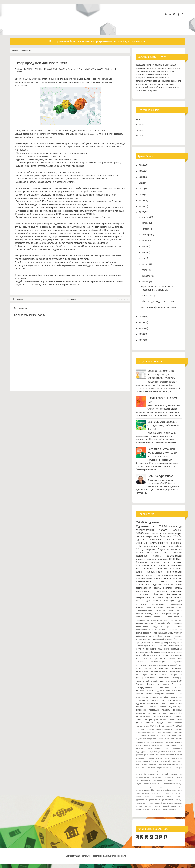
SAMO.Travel (155, 726)
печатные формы (144, 607)
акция (149, 691)
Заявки (139, 572)
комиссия (170, 755)
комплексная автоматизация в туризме (159, 662)
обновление (161, 569)
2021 (141, 189)
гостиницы (169, 585)
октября (145, 229)
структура (149, 797)
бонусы (161, 549)
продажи (176, 543)
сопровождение (143, 630)
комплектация (142, 665)
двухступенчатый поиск (164, 742)
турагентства (175, 569)
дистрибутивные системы (159, 745)
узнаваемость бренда (172, 800)
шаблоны (145, 655)
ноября (145, 223)
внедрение (160, 546)
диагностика (161, 659)
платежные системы (164, 607)
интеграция (159, 533)
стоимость (148, 716)
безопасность (175, 610)
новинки (177, 530)
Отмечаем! (177, 684)
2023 (141, 177)
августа (145, 241)
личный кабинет (174, 665)
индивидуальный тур (144, 752)
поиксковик (141, 710)
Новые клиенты (144, 569)
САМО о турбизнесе (160, 476)
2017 (141, 212)
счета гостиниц (174, 797)
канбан (151, 755)
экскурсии (161, 610)
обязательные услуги (172, 764)
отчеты (140, 536)
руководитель (142, 652)
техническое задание (172, 716)
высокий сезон (174, 694)
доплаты (154, 697)
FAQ (137, 726)
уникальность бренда (144, 803)
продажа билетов (148, 675)
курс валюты (158, 700)
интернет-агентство (145, 597)
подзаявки (158, 626)
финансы (158, 594)
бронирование (174, 594)
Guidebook (167, 655)
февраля (146, 276)
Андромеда (141, 562)
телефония (176, 565)
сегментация (141, 713)
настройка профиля (165, 703)
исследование (160, 752)
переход (139, 671)
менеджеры (175, 533)
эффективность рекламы (165, 681)
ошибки (178, 703)
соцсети (140, 553)
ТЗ (151, 659)
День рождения (154, 601)
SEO (162, 726)
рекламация (176, 649)
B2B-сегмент (176, 723)
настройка (176, 591)
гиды (152, 742)
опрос (148, 768)
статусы (139, 797)
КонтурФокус (149, 732)
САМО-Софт (53, 69)
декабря (145, 217)
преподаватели (145, 780)
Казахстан (140, 732)
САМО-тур (175, 527)
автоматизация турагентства (152, 591)
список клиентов (162, 652)
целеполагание (175, 720)
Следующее (18, 299)
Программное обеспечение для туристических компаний (105, 856)
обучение (177, 578)
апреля (145, 264)
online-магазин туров (145, 636)
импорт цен (175, 659)
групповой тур (142, 697)
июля (144, 246)
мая (143, 258)
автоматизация (174, 549)
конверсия (166, 578)
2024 (141, 171)
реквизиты (160, 790)
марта (144, 270)
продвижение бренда (173, 784)
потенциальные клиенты (151, 581)
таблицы (157, 716)
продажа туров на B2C (154, 784)
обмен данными (174, 623)
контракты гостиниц (158, 665)
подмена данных (156, 771)
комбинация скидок (172, 601)
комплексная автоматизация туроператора (159, 604)
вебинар (156, 643)
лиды (170, 546)
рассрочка (151, 787)
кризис (147, 646)
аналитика (151, 575)
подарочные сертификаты (156, 671)
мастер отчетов (155, 758)
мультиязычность (161, 668)
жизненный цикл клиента (148, 748)
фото (171, 803)
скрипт (179, 607)
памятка (139, 771)
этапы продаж (157, 723)
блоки (158, 623)
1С (160, 655)
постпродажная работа (148, 588)
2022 (141, 183)
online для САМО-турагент (170, 633)
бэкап (161, 739)
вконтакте (141, 136)
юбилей (166, 806)
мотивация (141, 565)
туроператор (149, 549)
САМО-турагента (74, 172)
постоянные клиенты (148, 556)
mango (158, 729)
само (180, 790)
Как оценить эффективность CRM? (158, 307)
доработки (152, 559)
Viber (138, 729)
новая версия (172, 540)
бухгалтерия (146, 643)
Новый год (141, 659)
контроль (177, 614)
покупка (171, 671)
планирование (142, 626)
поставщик (154, 710)
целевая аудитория (144, 806)
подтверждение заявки (172, 771)
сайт (138, 119)
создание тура (155, 713)
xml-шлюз (168, 729)
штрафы (154, 655)
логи (173, 700)
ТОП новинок (141, 736)
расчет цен (174, 626)
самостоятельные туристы (147, 793)
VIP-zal (179, 726)
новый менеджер (150, 764)
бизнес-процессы (150, 739)
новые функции (172, 553)
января (145, 282)
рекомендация (149, 678)
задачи (160, 597)
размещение (141, 787)
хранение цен (160, 720)
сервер (162, 793)
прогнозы (177, 710)
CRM (163, 526)
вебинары (141, 125)
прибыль (166, 710)
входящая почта (142, 742)
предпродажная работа (151, 530)
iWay (143, 729)
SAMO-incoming (159, 543)
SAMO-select (97, 69)
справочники (159, 617)
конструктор (176, 697)
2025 (141, 165)
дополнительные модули (169, 575)
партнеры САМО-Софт (146, 707)
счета (155, 630)
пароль (146, 771)
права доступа (173, 562)
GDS (150, 565)
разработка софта (165, 675)
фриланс (178, 803)
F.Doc (154, 633)
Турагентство (82, 69)
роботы (168, 790)
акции (173, 736)
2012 (141, 340)
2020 (141, 195)
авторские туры (163, 736)
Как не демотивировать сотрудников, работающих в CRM (164, 425)
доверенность (176, 745)
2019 (141, 200)
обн (160, 764)
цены (138, 723)
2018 (141, 206)
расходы (159, 787)
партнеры (163, 646)
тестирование (142, 594)
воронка (139, 614)
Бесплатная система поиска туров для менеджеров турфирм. (162, 374)
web (107, 69)
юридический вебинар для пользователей (159, 809)
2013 (141, 334)
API (155, 565)
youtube (139, 130)
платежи (155, 562)
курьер (168, 700)
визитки (149, 694)
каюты (163, 755)
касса (157, 755)
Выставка (140, 684)
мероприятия (176, 758)
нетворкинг (177, 668)
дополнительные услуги (148, 578)
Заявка (178, 588)
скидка (148, 617)
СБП (180, 732)
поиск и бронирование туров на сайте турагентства (159, 774)
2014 (141, 328)
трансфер (177, 678)
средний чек (176, 793)
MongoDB (177, 655)
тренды (139, 720)
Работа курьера (149, 296)
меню (167, 758)
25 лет (168, 723)
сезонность (164, 678)
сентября (146, 235)
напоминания (149, 703)
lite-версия (150, 729)
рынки (174, 790)
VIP (174, 726)
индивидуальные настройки (158, 614)
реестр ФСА (149, 790)
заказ (167, 748)
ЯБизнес (152, 736)
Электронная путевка (170, 687)
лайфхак (178, 755)
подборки (157, 585)
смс (168, 793)
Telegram (168, 726)
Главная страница (70, 299)
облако (139, 617)
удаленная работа (144, 681)
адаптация (140, 691)
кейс (163, 623)
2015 (141, 322)
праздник (139, 777)
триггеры (148, 720)
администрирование (145, 623)
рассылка (155, 540)
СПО (157, 636)
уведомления (155, 800)
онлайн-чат (140, 768)
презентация (149, 777)
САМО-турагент (67, 69)
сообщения (168, 713)
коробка (139, 646)
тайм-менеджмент (144, 610)
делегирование (142, 745)
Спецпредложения (144, 687)
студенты (160, 797)
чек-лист (158, 806)
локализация (141, 758)
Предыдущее (122, 299)
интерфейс (164, 697)
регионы (167, 787)
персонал (163, 707)
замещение (177, 748)
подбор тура (175, 707)
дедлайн (178, 742)
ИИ (180, 729)
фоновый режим (161, 803)
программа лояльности (157, 649)
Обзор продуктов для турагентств (41, 63)
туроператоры (141, 800)
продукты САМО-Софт (170, 559)
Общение (141, 543)
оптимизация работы (160, 768)
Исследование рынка (158, 684)
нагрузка (139, 761)
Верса (175, 729)
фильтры (163, 630)
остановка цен (176, 768)
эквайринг (146, 723)
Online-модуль (144, 546)
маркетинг (152, 536)
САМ (175, 732)
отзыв (154, 646)
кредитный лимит (144, 700)
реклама (168, 588)
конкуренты (176, 643)
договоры (166, 643)
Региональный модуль (164, 732)
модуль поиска (34, 266)
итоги (179, 585)
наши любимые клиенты (154, 761)
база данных (158, 691)
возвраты (159, 694)
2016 (141, 317)
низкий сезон (170, 761)
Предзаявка (153, 553)
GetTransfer (144, 726)
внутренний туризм (173, 739)
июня (144, 252)
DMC (179, 681)
